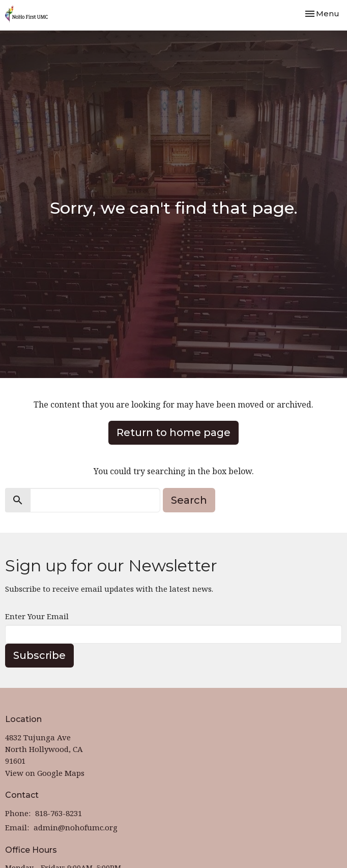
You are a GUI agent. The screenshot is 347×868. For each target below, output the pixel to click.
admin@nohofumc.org (76, 827)
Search (189, 500)
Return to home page (173, 432)
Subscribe (39, 655)
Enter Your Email (37, 616)
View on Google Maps (45, 773)
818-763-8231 (59, 813)
